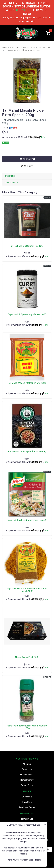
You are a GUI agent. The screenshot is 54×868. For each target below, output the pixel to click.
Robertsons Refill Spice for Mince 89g (27, 452)
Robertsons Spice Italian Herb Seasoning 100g (27, 727)
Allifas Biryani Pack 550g (27, 657)
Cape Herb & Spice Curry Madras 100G (27, 314)
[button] (27, 166)
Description (10, 176)
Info (43, 137)
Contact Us (27, 769)
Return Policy (27, 785)
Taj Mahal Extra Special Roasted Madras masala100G (27, 590)
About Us (27, 764)
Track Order (27, 802)
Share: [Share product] (10, 128)
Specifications (12, 182)
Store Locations (27, 775)
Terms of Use (27, 819)
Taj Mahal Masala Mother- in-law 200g (27, 383)
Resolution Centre (27, 807)
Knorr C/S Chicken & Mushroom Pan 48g (27, 520)
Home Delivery (27, 780)
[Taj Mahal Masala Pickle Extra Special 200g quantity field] (27, 152)
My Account (27, 797)
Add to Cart (27, 159)
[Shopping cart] (48, 33)
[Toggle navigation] (5, 33)
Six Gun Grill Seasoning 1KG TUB (27, 246)
